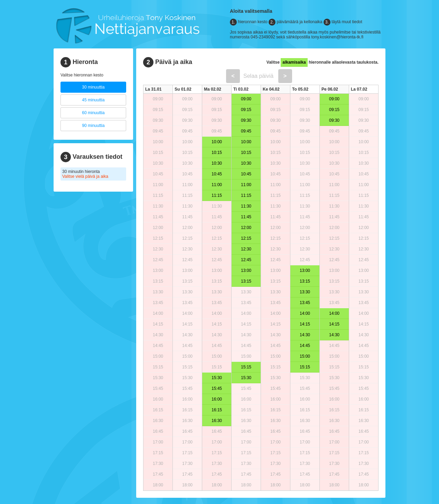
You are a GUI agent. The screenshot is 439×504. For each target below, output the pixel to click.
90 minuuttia (93, 126)
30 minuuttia (93, 87)
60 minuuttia (93, 113)
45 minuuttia (93, 100)
